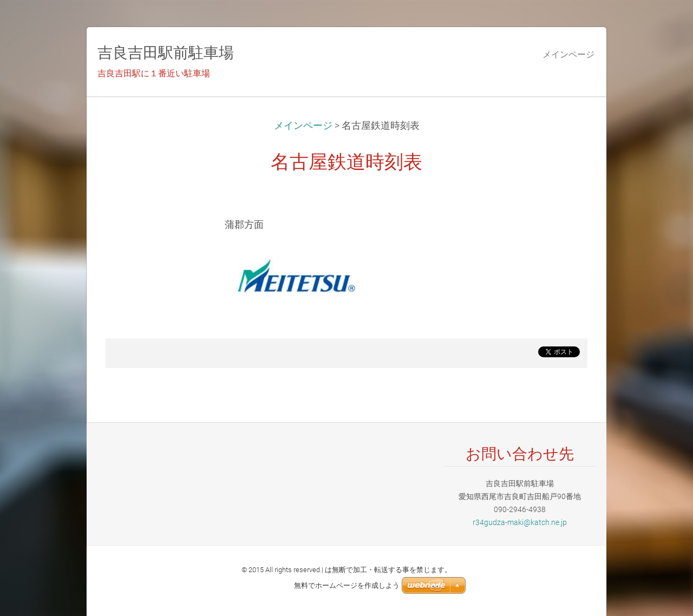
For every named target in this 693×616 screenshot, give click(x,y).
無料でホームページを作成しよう (347, 585)
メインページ (303, 126)
